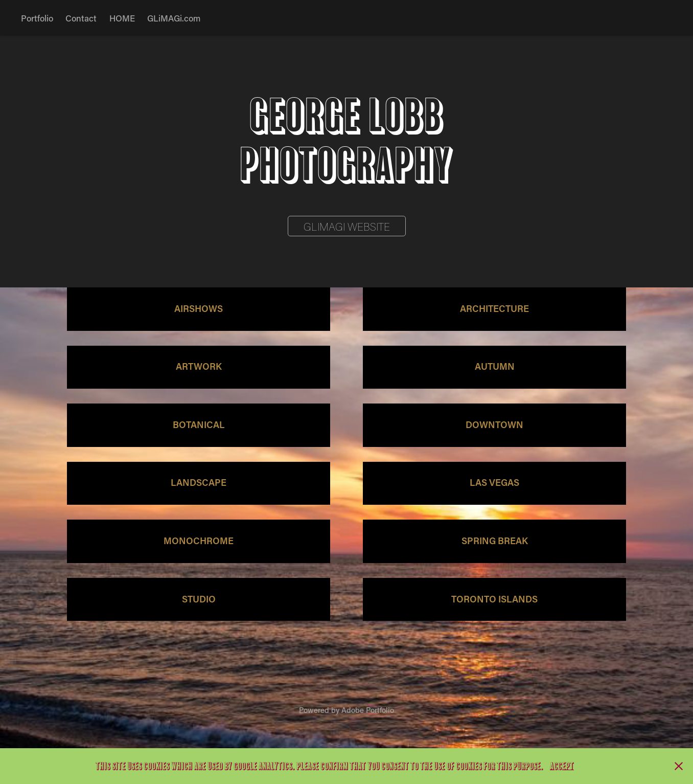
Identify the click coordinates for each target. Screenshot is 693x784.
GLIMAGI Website (347, 227)
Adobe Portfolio (368, 710)
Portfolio (37, 18)
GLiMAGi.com (174, 18)
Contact (81, 18)
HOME (122, 18)
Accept (562, 766)
